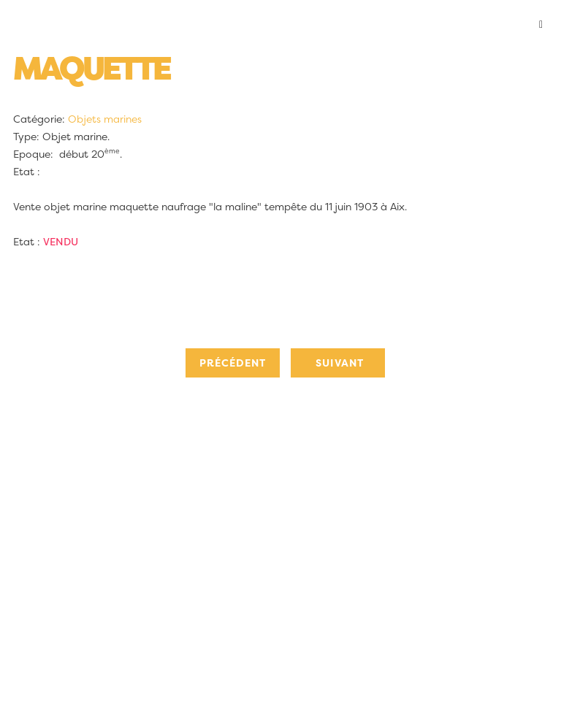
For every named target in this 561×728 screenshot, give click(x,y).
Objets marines (105, 119)
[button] (280, 25)
